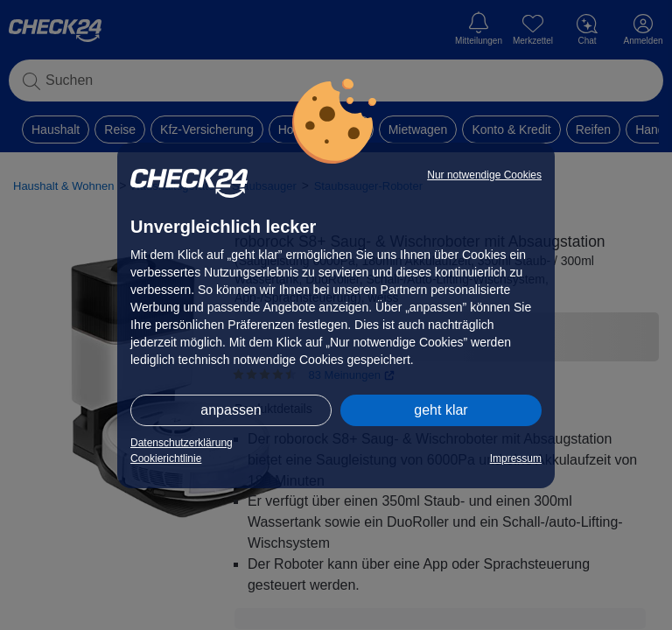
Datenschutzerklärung (182, 443)
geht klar (441, 410)
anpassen (231, 410)
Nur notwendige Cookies (484, 175)
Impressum (516, 458)
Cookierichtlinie (166, 458)
